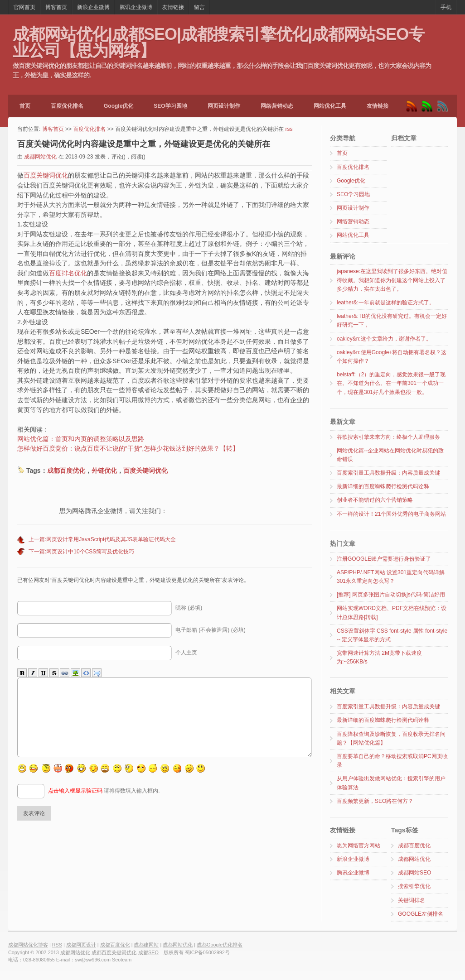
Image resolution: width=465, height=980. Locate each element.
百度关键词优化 (46, 175)
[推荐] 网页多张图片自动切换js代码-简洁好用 (391, 595)
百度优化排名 (67, 106)
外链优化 (104, 471)
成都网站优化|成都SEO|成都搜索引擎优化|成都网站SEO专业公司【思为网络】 (218, 42)
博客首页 (56, 7)
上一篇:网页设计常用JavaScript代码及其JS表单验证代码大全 (102, 539)
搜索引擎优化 (414, 886)
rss (289, 129)
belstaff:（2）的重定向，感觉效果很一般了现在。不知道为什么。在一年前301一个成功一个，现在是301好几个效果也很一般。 (391, 383)
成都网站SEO (414, 873)
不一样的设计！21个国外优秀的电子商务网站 (391, 514)
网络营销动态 (277, 106)
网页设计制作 (224, 106)
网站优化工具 (330, 106)
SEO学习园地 (170, 106)
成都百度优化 (66, 471)
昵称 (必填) (189, 608)
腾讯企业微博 (136, 7)
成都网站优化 (40, 157)
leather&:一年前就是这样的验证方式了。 (386, 303)
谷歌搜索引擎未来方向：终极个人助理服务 (388, 437)
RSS (57, 945)
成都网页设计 (81, 945)
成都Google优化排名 (220, 945)
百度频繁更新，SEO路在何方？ (375, 801)
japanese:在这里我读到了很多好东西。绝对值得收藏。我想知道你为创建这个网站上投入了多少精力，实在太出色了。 (392, 280)
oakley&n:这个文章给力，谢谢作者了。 (384, 339)
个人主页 (186, 653)
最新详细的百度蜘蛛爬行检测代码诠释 (383, 486)
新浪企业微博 (93, 7)
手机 (446, 7)
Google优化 (119, 106)
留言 (199, 7)
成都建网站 (146, 945)
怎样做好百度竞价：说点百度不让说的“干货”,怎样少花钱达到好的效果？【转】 (128, 448)
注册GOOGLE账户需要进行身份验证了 (384, 559)
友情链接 (173, 7)
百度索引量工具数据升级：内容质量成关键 (388, 473)
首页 (25, 106)
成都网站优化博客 (28, 945)
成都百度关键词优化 (114, 952)
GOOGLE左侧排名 (421, 914)
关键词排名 (412, 900)
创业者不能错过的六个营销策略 (375, 500)
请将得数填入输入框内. (104, 804)
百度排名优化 (68, 273)
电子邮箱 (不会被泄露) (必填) (211, 630)
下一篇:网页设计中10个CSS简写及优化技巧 (81, 552)
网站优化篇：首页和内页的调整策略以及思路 (81, 439)
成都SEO (148, 952)
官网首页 (24, 7)
